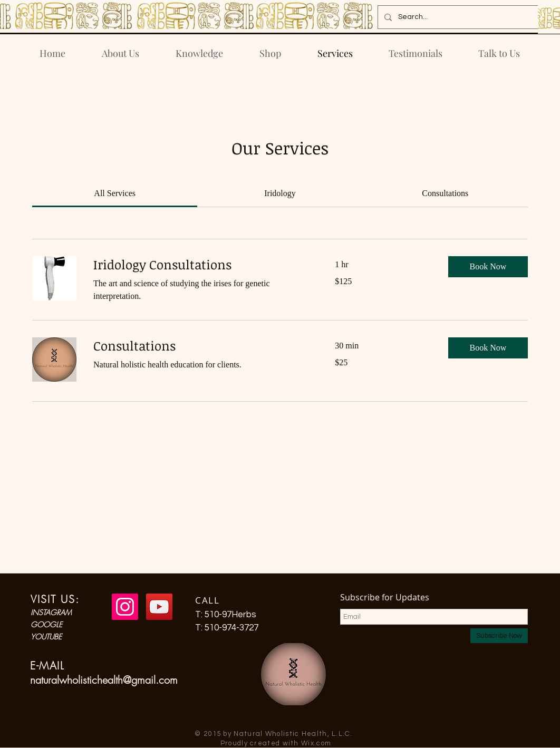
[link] (115, 193)
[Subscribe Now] (499, 636)
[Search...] (457, 17)
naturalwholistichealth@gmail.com (104, 680)
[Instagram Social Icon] (125, 607)
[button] (488, 267)
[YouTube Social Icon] (159, 607)
